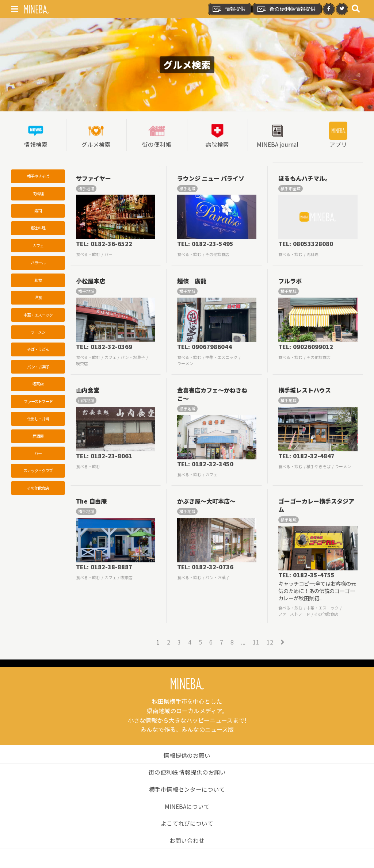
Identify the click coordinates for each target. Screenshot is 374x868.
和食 (38, 282)
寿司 (38, 211)
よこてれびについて (187, 824)
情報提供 (229, 9)
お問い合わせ (187, 841)
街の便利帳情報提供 (286, 9)
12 (270, 642)
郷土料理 (38, 229)
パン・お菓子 (38, 369)
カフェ (38, 246)
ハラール (38, 264)
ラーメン (38, 334)
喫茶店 (38, 387)
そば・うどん (38, 352)
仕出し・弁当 (38, 422)
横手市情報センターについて (187, 789)
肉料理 (38, 194)
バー (38, 456)
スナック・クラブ (38, 474)
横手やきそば (38, 177)
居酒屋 (38, 439)
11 (256, 642)
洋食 (38, 299)
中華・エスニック (38, 317)
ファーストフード (38, 404)
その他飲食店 (38, 492)
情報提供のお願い (187, 756)
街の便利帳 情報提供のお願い (187, 773)
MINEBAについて (187, 807)
